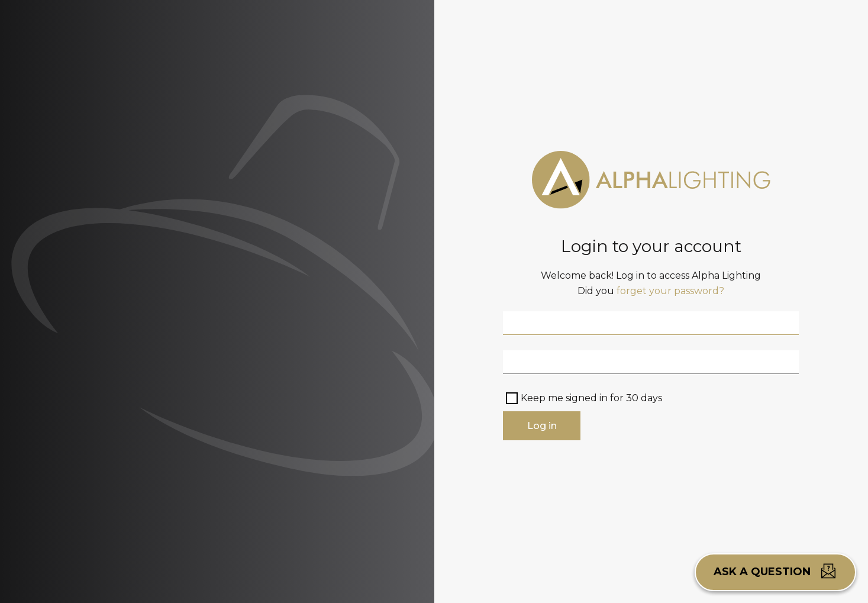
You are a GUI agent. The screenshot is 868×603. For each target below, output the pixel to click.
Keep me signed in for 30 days (591, 398)
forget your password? (670, 291)
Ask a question (775, 571)
